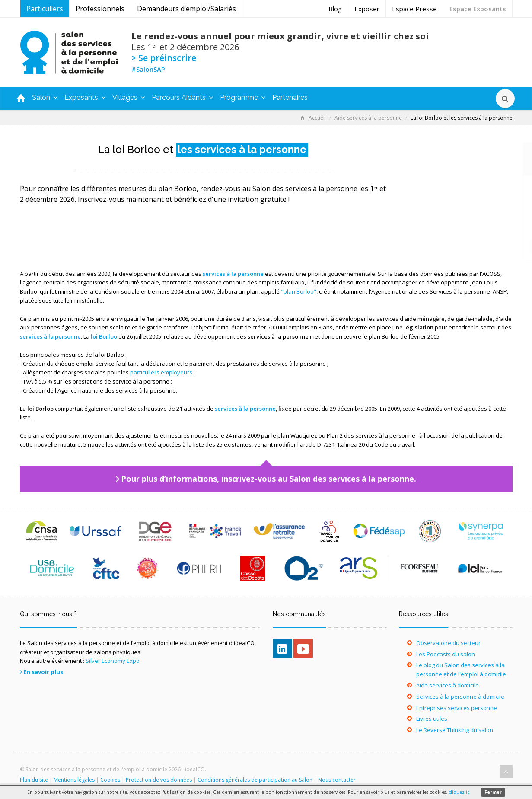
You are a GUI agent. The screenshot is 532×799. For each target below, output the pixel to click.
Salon (45, 97)
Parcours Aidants (182, 97)
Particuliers (45, 9)
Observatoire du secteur (448, 643)
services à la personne (233, 274)
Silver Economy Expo (113, 661)
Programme (243, 97)
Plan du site (34, 780)
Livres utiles (432, 719)
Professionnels (100, 9)
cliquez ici (460, 792)
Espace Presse (414, 9)
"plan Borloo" (299, 291)
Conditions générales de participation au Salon (255, 780)
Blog (335, 9)
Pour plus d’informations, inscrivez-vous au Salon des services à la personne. (269, 479)
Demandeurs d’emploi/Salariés (186, 9)
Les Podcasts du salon (446, 654)
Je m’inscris (456, 246)
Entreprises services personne (457, 708)
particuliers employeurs (161, 372)
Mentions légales (74, 780)
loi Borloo (104, 336)
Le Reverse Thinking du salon (455, 730)
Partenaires (290, 97)
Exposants (85, 97)
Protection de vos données (159, 780)
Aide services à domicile (448, 685)
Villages (129, 97)
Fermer (493, 792)
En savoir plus (43, 672)
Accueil (313, 118)
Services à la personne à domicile (460, 697)
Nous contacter (337, 780)
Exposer (367, 9)
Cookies (110, 780)
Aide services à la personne (368, 118)
